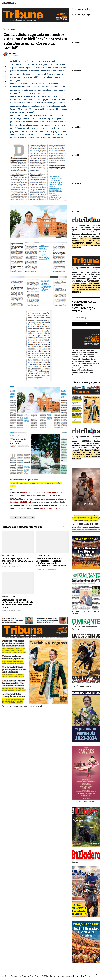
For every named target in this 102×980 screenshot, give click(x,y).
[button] (5, 87)
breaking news (8, 555)
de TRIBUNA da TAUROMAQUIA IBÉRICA (86, 242)
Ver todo (66, 527)
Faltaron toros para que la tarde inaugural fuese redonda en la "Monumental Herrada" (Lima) (17, 604)
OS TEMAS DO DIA (27, 518)
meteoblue (76, 43)
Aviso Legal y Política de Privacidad (86, 244)
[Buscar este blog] (86, 318)
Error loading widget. (81, 9)
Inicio (6, 29)
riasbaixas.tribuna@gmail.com (84, 234)
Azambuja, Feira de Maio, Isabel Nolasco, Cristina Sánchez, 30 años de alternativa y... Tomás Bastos (51, 562)
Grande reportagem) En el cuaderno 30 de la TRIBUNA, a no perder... (17, 561)
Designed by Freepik (82, 976)
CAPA (12, 29)
